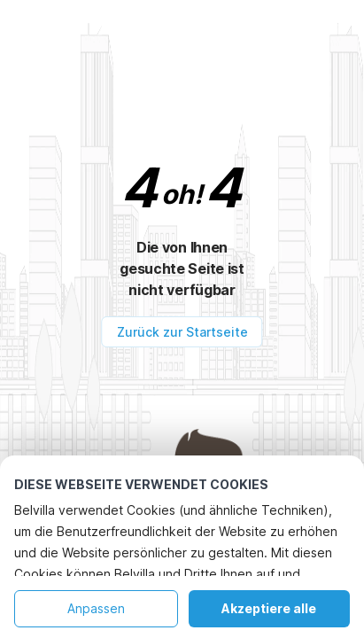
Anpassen (96, 608)
